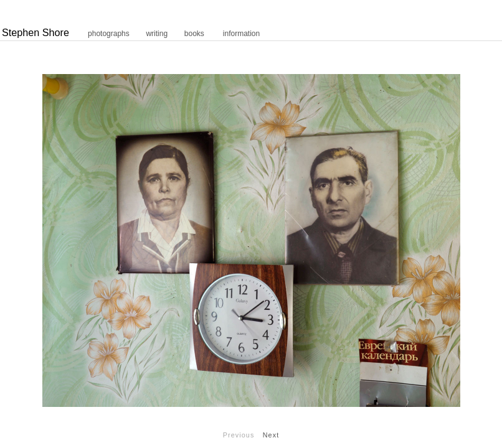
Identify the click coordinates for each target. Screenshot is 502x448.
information (241, 34)
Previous (239, 435)
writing (157, 34)
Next (271, 435)
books (194, 34)
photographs (109, 34)
